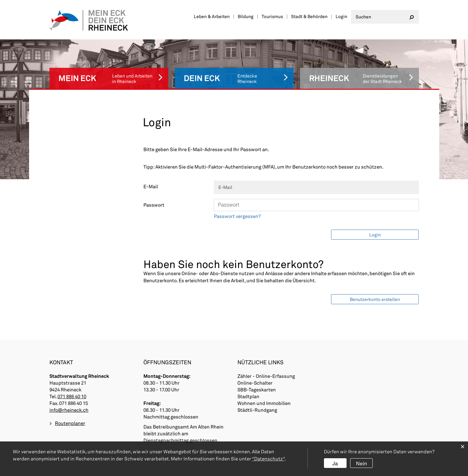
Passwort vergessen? (237, 197)
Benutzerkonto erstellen (375, 280)
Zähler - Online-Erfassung (266, 359)
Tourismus (272, 16)
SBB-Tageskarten (257, 372)
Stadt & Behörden (309, 16)
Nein (361, 463)
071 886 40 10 (72, 379)
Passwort (154, 186)
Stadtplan (249, 379)
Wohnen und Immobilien (264, 386)
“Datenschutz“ (268, 459)
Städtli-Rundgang (257, 393)
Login (341, 16)
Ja (335, 463)
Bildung (246, 16)
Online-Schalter (255, 366)
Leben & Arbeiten (212, 16)
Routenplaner (70, 406)
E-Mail (151, 168)
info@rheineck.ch (69, 393)
